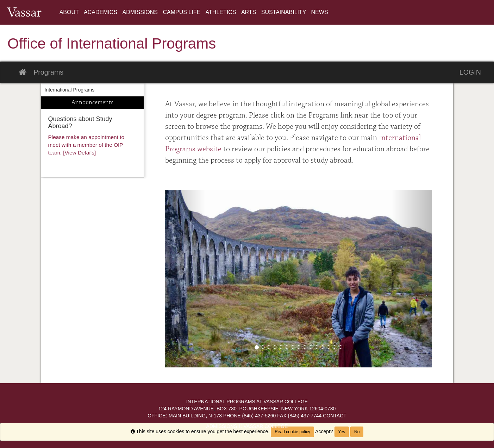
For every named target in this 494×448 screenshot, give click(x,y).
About (70, 12)
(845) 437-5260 (249, 416)
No (357, 432)
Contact (335, 416)
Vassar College (265, 426)
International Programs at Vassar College (247, 402)
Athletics (222, 12)
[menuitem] (70, 12)
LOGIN (470, 72)
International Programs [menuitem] (70, 90)
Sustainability (284, 12)
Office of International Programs (112, 43)
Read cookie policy (292, 432)
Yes (342, 432)
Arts (249, 12)
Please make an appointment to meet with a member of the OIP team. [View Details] (86, 145)
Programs (48, 72)
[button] (185, 279)
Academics (101, 12)
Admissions (141, 12)
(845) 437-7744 (299, 416)
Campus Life (182, 12)
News (320, 12)
